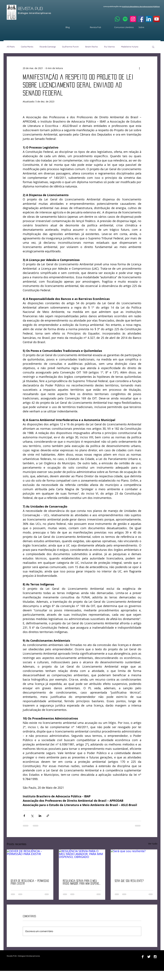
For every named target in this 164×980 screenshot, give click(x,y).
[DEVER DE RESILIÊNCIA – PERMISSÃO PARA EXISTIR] (30, 863)
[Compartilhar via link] (48, 816)
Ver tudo (153, 844)
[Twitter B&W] (149, 957)
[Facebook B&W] (143, 957)
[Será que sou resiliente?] (134, 863)
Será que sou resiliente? (129, 881)
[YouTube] (157, 19)
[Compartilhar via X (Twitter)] (32, 816)
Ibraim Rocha (91, 47)
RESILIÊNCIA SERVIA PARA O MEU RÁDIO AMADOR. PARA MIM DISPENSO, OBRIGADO (82, 882)
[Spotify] (125, 19)
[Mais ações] (139, 68)
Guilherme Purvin (70, 47)
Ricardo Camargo (48, 47)
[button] (153, 47)
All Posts (11, 47)
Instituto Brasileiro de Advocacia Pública (141, 7)
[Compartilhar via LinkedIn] (40, 816)
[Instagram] (133, 19)
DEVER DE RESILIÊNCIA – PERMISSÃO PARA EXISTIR (30, 882)
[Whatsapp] (117, 19)
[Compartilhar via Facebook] (24, 816)
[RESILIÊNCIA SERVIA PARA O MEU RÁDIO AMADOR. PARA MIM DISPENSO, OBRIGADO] (82, 863)
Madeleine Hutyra (130, 47)
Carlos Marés (27, 47)
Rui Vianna (109, 47)
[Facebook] (141, 19)
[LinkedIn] (149, 19)
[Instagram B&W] (155, 957)
